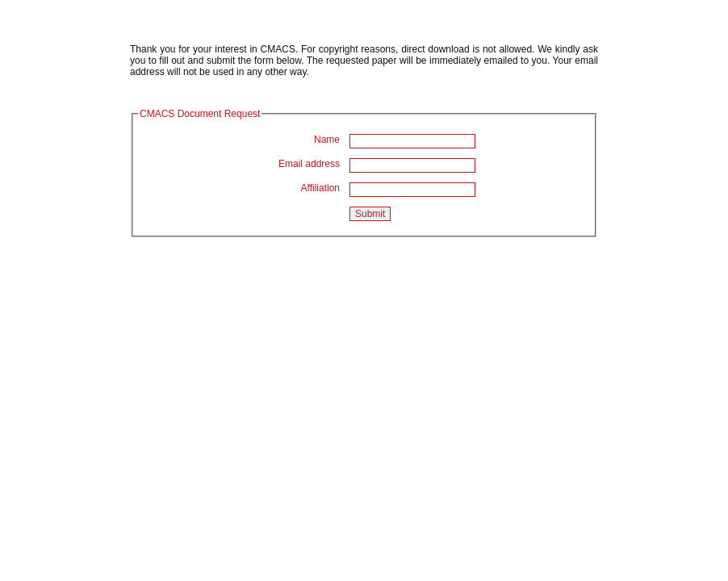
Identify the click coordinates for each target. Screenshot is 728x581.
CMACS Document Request (200, 114)
